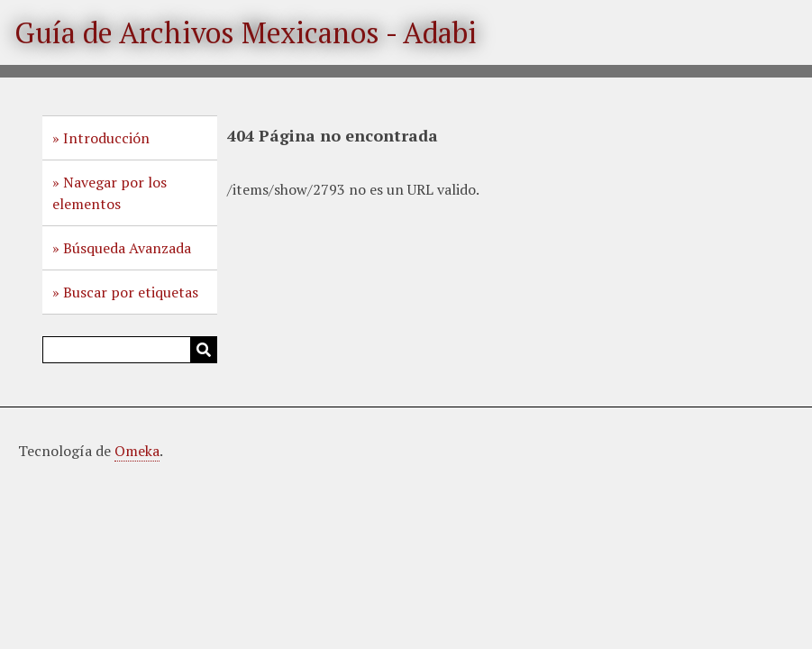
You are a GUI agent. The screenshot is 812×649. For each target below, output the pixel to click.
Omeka (137, 451)
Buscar (204, 350)
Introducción (106, 138)
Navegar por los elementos (109, 193)
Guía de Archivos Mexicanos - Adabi (246, 32)
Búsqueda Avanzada (127, 248)
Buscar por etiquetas (131, 292)
